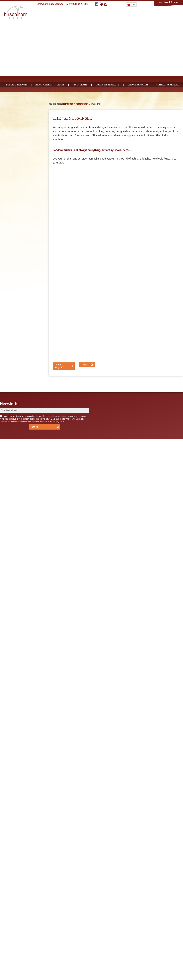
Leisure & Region (138, 85)
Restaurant (80, 85)
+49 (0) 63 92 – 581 (78, 4)
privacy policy (59, 963)
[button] (64, 907)
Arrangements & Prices (50, 85)
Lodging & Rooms (17, 85)
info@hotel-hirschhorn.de (72, 960)
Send (35, 968)
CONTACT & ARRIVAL (167, 85)
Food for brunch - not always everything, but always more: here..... (92, 150)
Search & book (168, 2)
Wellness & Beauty (107, 85)
